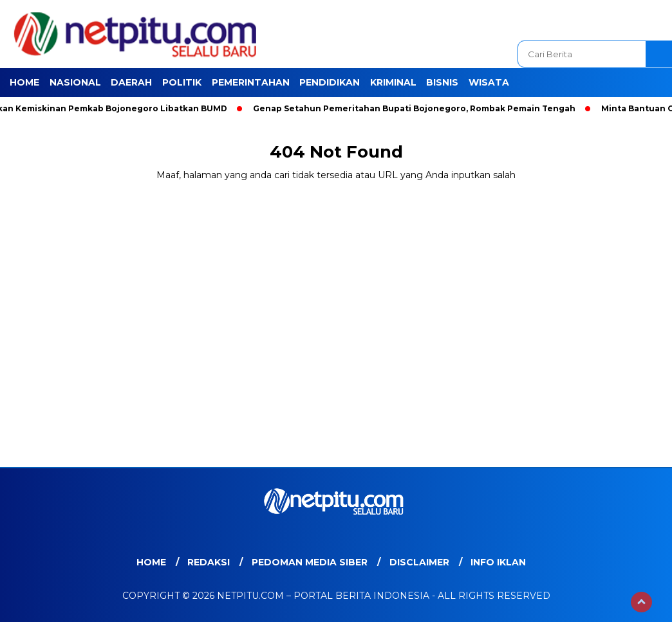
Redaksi (209, 562)
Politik (182, 82)
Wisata (489, 82)
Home (24, 82)
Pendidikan (330, 82)
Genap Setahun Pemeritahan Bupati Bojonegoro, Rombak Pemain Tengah (417, 108)
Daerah (131, 82)
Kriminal (393, 82)
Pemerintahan (251, 82)
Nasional (75, 82)
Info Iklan (498, 562)
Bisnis (442, 82)
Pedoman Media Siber (310, 562)
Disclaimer (419, 562)
